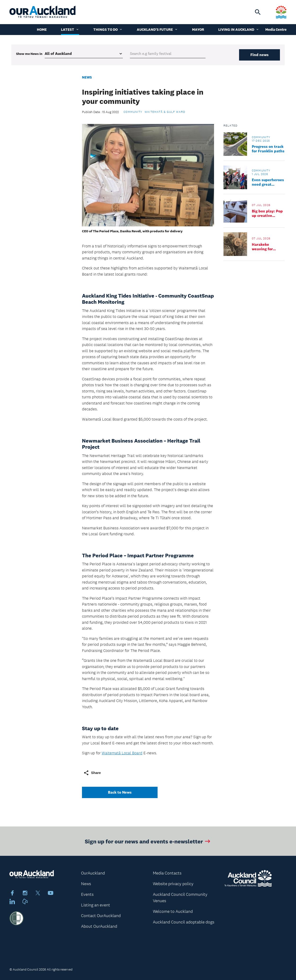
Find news (260, 55)
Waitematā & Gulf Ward (165, 112)
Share (92, 773)
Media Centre (276, 29)
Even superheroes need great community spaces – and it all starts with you (268, 182)
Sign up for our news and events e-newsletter (148, 843)
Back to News (120, 792)
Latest (70, 29)
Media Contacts (167, 873)
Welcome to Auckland (173, 911)
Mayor (198, 29)
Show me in (29, 54)
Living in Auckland (239, 29)
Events (87, 894)
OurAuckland (93, 873)
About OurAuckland (99, 926)
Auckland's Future (157, 29)
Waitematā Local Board (122, 753)
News (87, 77)
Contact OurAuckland (101, 916)
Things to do (108, 29)
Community (133, 112)
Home (42, 29)
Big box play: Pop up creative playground (267, 213)
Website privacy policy (173, 884)
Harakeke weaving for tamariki (262, 247)
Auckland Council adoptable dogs (184, 922)
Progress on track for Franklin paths (268, 149)
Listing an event (96, 905)
